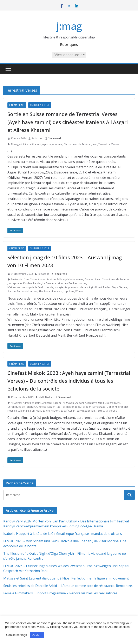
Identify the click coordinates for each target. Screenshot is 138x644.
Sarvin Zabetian (86, 411)
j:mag (69, 26)
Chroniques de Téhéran (78, 144)
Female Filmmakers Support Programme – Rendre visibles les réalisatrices (60, 593)
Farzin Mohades (71, 407)
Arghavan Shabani (73, 403)
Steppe (12, 291)
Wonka (79, 291)
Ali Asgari (16, 144)
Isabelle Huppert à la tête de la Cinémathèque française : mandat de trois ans (63, 534)
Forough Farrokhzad (93, 407)
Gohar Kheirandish (118, 407)
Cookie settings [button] (17, 635)
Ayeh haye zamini (52, 144)
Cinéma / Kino (17, 105)
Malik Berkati (46, 397)
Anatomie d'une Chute (24, 279)
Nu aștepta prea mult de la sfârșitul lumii (78, 287)
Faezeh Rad (54, 407)
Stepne (123, 287)
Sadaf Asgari (68, 411)
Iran (95, 144)
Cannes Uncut (93, 279)
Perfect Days (110, 287)
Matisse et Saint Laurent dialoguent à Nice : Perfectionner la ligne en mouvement (66, 578)
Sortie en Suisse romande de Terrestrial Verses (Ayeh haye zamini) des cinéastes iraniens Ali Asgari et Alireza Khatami (68, 122)
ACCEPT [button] (37, 635)
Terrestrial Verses (109, 144)
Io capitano (15, 283)
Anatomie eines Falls (50, 279)
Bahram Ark (113, 403)
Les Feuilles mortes (75, 283)
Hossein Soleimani (18, 411)
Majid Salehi (43, 411)
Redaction (37, 138)
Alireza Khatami (32, 144)
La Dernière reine (53, 283)
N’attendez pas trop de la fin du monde (30, 287)
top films (69, 291)
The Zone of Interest (51, 291)
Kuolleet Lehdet (32, 283)
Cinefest (41, 407)
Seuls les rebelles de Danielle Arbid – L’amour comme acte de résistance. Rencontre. (68, 586)
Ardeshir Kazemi (52, 403)
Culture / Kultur (40, 105)
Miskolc (55, 411)
